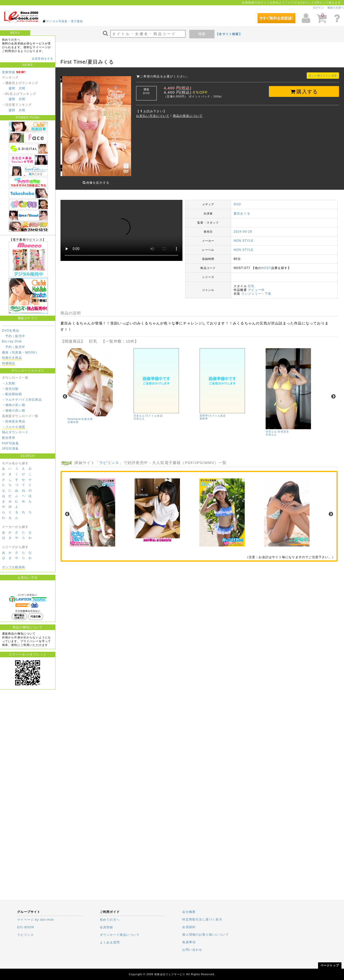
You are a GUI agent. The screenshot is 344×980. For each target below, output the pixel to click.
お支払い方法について (153, 116)
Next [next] (333, 393)
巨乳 (251, 282)
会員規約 (189, 927)
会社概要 (189, 912)
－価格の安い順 (14, 405)
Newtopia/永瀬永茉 (80, 415)
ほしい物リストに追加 (323, 76)
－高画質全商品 (14, 421)
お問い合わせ (192, 950)
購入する (304, 92)
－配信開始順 (12, 394)
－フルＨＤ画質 (14, 427)
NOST (266, 264)
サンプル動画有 (14, 567)
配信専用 (9, 438)
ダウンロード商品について (120, 935)
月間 (22, 88)
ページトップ (330, 965)
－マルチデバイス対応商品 (22, 400)
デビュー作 (256, 286)
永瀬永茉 (73, 418)
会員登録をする (42, 59)
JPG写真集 (10, 449)
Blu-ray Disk (12, 341)
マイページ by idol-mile (36, 920)
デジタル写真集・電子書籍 (65, 21)
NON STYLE (244, 237)
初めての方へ (336, 8)
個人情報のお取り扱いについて (206, 935)
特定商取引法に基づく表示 (202, 919)
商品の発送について (188, 116)
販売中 (20, 336)
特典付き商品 (12, 358)
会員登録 (106, 927)
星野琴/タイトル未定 (213, 412)
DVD (237, 201)
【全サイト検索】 (229, 34)
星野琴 (204, 415)
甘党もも (271, 431)
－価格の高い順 (14, 411)
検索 (202, 34)
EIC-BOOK (26, 927)
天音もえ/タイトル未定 (148, 412)
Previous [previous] (65, 393)
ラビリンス (109, 459)
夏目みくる (242, 210)
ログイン (318, 8)
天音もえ (139, 415)
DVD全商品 (11, 331)
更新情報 (9, 72)
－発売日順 (10, 389)
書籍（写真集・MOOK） (21, 352)
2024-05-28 (243, 228)
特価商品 (9, 363)
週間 (12, 88)
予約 (9, 336)
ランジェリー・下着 (256, 290)
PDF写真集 (10, 443)
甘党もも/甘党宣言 (277, 428)
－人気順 (9, 383)
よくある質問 (110, 942)
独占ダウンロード (15, 432)
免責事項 (189, 942)
